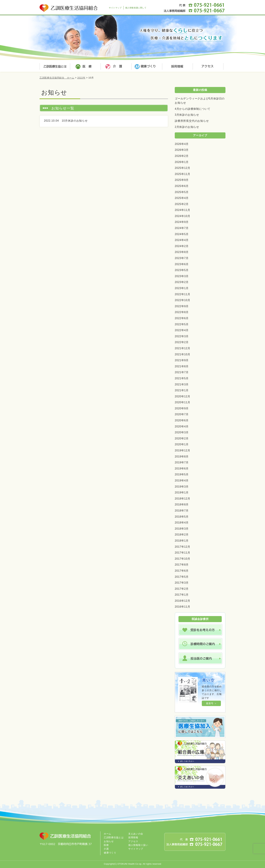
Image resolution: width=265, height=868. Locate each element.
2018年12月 (183, 499)
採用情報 (176, 67)
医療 (85, 67)
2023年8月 (182, 252)
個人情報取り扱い (138, 845)
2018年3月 (182, 529)
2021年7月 (182, 372)
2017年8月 (182, 565)
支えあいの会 (136, 834)
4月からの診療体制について (193, 109)
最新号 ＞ (211, 703)
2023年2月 (182, 282)
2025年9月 (182, 180)
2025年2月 (182, 204)
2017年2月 (182, 589)
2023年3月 (182, 276)
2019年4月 (182, 481)
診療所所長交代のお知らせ (192, 121)
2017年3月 (182, 583)
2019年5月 (182, 474)
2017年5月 (182, 577)
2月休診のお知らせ (187, 127)
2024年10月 (183, 216)
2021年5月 (182, 378)
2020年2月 (182, 438)
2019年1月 (182, 493)
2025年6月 (182, 186)
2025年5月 (182, 192)
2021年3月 (182, 384)
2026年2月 (182, 156)
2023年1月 (182, 288)
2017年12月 (183, 547)
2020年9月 (182, 408)
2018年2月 (182, 535)
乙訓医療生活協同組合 (69, 6)
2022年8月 (182, 312)
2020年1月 (182, 444)
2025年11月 (183, 174)
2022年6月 (182, 318)
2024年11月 (183, 210)
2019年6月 (182, 469)
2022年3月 (182, 336)
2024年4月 (182, 240)
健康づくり (146, 67)
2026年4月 (182, 144)
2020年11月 (183, 402)
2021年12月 (183, 348)
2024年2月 (182, 246)
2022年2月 (182, 342)
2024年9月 (182, 222)
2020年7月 (182, 414)
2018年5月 (182, 517)
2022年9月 (182, 306)
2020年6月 (182, 420)
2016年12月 (183, 601)
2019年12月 (183, 450)
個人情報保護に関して (136, 8)
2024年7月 (182, 228)
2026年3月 (182, 150)
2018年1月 (182, 541)
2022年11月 (183, 294)
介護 (116, 67)
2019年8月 (182, 457)
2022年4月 (182, 330)
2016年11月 (183, 607)
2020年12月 (183, 396)
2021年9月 (182, 360)
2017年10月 (183, 559)
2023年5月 (182, 270)
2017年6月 (182, 571)
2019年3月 (182, 487)
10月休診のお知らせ (75, 121)
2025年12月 (183, 168)
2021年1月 (182, 390)
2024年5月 (182, 234)
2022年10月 (183, 300)
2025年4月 (182, 198)
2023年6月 (182, 264)
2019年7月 (182, 462)
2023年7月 (182, 258)
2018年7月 (182, 511)
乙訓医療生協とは (55, 67)
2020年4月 (182, 426)
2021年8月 (182, 366)
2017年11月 (183, 553)
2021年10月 (183, 354)
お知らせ (109, 841)
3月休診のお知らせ (187, 115)
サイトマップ (115, 8)
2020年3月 (182, 432)
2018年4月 (182, 523)
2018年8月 (182, 505)
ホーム (107, 834)
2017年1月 (182, 595)
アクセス (207, 67)
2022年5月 (182, 324)
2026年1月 (182, 162)
